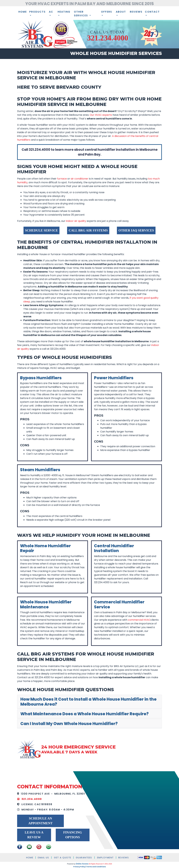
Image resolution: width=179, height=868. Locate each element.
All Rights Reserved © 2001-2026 (100, 864)
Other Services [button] (81, 14)
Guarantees (84, 858)
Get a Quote (63, 858)
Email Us (43, 858)
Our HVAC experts (101, 115)
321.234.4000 (108, 38)
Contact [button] (152, 12)
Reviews (136, 12)
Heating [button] (64, 12)
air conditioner (80, 179)
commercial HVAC (139, 620)
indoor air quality (76, 221)
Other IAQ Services (136, 230)
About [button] (121, 12)
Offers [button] (107, 12)
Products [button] (37, 12)
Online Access (82, 864)
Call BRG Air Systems (88, 230)
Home (23, 12)
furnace (62, 179)
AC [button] (51, 12)
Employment (105, 858)
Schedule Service (41, 230)
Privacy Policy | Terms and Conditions (90, 867)
